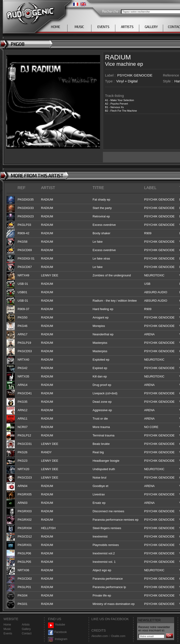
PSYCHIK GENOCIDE (135, 75)
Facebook (57, 632)
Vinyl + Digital (127, 81)
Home (7, 625)
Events (8, 633)
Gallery (26, 629)
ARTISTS (127, 27)
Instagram (58, 639)
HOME (55, 27)
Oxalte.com (118, 636)
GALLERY (151, 27)
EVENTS (103, 27)
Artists (26, 625)
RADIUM (118, 57)
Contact (27, 633)
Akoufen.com (100, 636)
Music (7, 629)
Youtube (57, 625)
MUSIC (79, 27)
